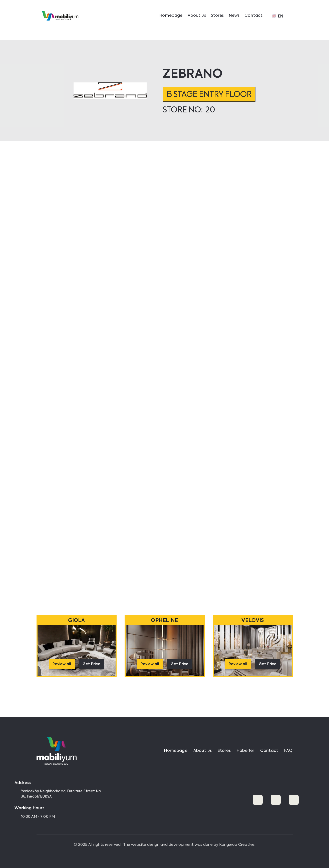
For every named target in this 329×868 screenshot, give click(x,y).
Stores (217, 16)
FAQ (288, 751)
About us (197, 16)
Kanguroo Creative (237, 845)
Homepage (171, 16)
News (234, 16)
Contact (253, 16)
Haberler (245, 751)
